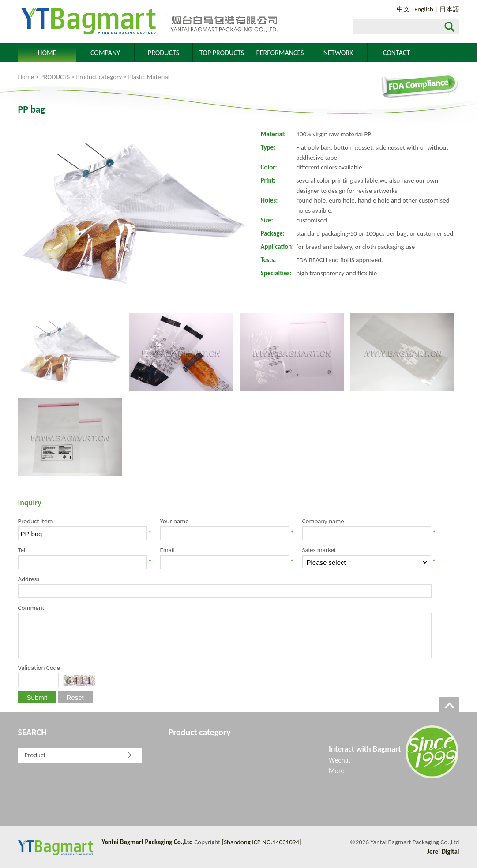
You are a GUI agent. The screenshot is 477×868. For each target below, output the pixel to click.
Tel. (23, 550)
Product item (36, 521)
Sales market (319, 550)
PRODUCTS (163, 53)
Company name (323, 521)
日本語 (449, 9)
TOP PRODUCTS (222, 53)
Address (29, 579)
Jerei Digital (443, 852)
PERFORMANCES (280, 53)
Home (26, 77)
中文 (403, 9)
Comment (31, 608)
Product (35, 755)
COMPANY (105, 53)
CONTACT (396, 53)
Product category (99, 77)
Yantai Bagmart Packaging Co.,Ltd (148, 22)
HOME (47, 53)
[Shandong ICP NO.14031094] (262, 842)
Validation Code (39, 668)
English (424, 9)
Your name (175, 521)
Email (167, 550)
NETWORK (338, 53)
